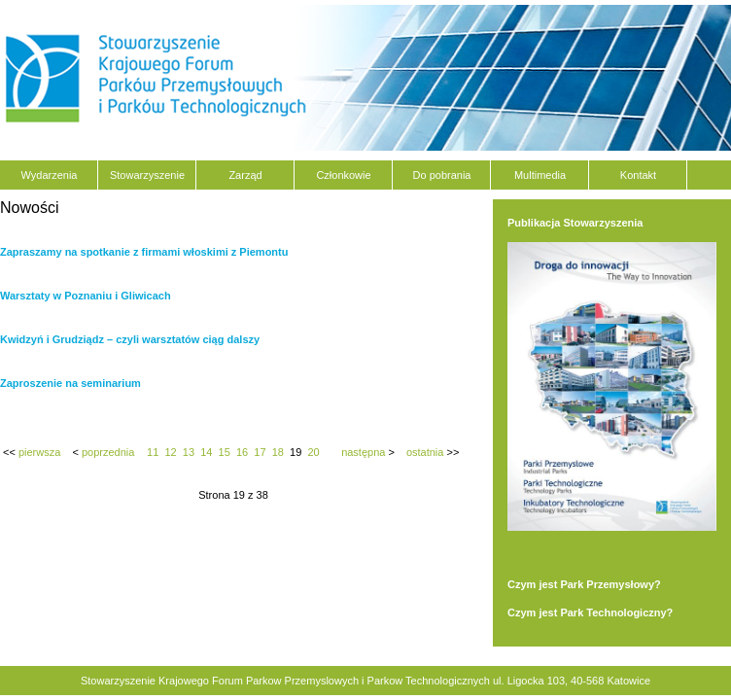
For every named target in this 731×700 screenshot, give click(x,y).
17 (260, 452)
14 (206, 452)
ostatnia (425, 452)
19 (296, 452)
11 (153, 452)
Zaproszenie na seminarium (70, 383)
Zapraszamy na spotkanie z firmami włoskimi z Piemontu (144, 252)
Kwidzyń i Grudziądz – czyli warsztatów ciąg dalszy (130, 339)
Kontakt (638, 175)
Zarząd (245, 175)
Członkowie (343, 175)
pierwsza (39, 452)
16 (242, 452)
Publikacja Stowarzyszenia (575, 223)
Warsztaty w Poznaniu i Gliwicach (86, 296)
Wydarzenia (50, 175)
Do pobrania (442, 175)
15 (225, 452)
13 (189, 452)
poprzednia (108, 452)
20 (313, 452)
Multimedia (540, 175)
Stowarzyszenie (147, 175)
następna (363, 452)
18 (278, 452)
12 (170, 452)
